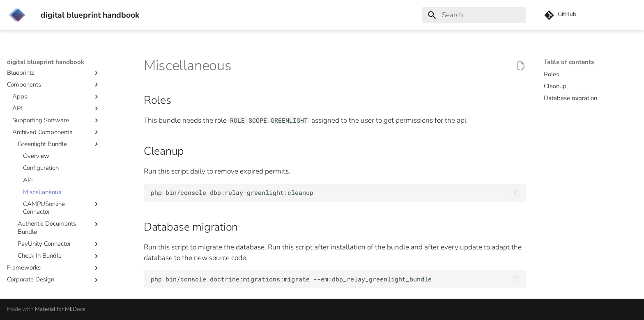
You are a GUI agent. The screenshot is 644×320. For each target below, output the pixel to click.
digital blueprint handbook (46, 62)
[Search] (474, 15)
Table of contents (569, 62)
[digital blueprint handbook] (17, 15)
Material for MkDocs (60, 309)
